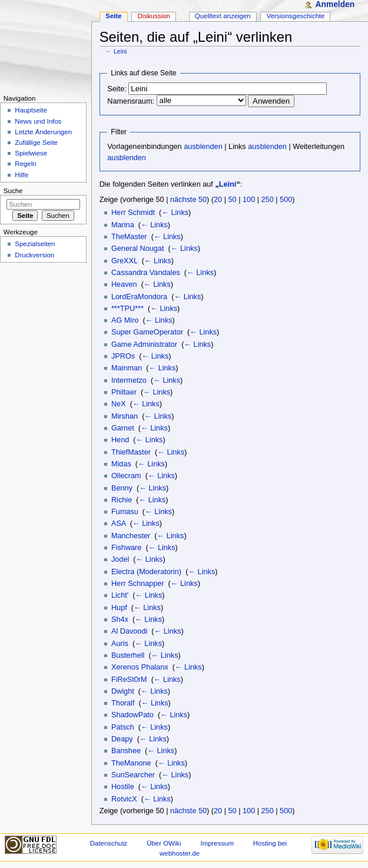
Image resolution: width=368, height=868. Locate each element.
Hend (120, 440)
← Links (175, 213)
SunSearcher (133, 775)
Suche (13, 191)
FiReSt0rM (129, 680)
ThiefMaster (131, 452)
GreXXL (125, 261)
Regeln (25, 164)
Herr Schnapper (138, 584)
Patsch (123, 727)
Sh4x (120, 619)
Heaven (124, 284)
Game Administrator (144, 344)
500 (286, 200)
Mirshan (125, 416)
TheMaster (129, 237)
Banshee (126, 751)
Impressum (217, 843)
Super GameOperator (147, 332)
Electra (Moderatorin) (146, 572)
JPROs (123, 356)
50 (233, 200)
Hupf (119, 608)
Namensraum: (131, 101)
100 (249, 200)
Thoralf (123, 703)
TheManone (131, 763)
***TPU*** (127, 309)
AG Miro (125, 320)
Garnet (123, 428)
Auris (120, 644)
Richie (122, 500)
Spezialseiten (35, 244)
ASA (119, 524)
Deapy (122, 739)
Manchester (131, 536)
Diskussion (154, 16)
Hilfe (21, 175)
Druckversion (34, 255)
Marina (123, 225)
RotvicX (124, 799)
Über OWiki (164, 843)
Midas (121, 464)
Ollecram (126, 476)
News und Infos (38, 121)
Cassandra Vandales (146, 273)
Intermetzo (129, 380)
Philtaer (124, 392)
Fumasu (125, 512)
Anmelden (335, 4)
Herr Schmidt (133, 213)
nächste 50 (188, 200)
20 (218, 200)
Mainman (127, 368)
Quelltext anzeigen (223, 16)
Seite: (117, 89)
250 (268, 200)
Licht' (120, 595)
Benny (122, 488)
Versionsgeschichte (296, 16)
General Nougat (138, 249)
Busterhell (128, 655)
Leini (120, 51)
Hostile (123, 787)
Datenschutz (109, 843)
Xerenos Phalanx (140, 667)
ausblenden (203, 147)
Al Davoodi (129, 631)
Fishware (126, 548)
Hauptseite (31, 110)
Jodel (120, 559)
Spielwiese (31, 153)
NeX (119, 404)
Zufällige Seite (36, 143)
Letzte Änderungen (43, 132)
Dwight (123, 691)
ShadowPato (132, 715)
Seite (113, 16)
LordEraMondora (139, 297)
